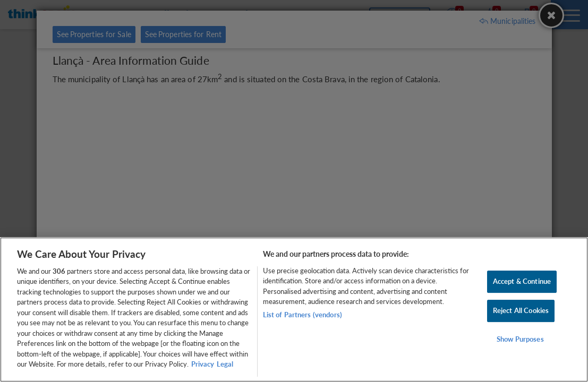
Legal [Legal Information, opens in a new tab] (225, 364)
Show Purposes (520, 339)
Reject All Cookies (521, 310)
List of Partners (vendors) (302, 315)
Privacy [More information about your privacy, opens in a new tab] (203, 364)
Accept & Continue (522, 282)
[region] (294, 310)
